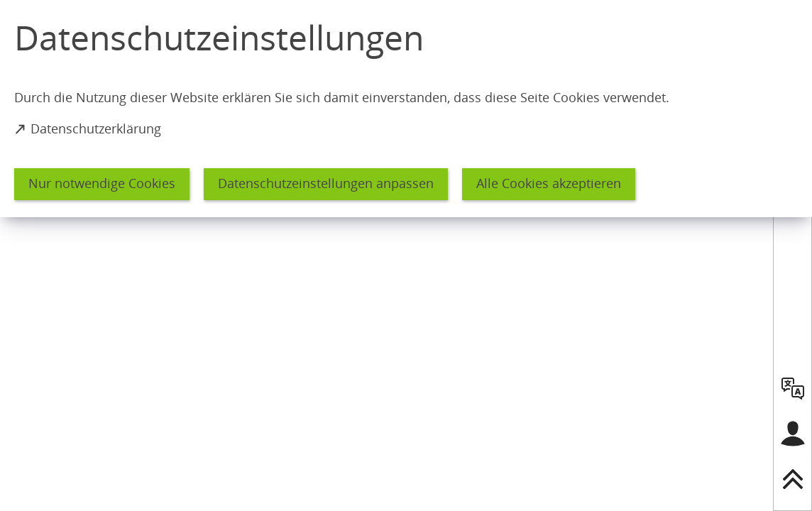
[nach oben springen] (793, 479)
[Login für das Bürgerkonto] (793, 434)
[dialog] (406, 109)
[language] (793, 388)
